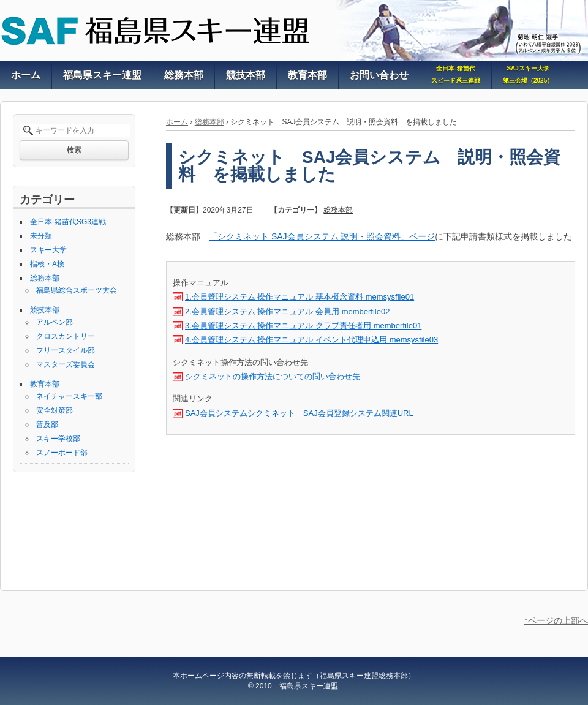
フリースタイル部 (66, 350)
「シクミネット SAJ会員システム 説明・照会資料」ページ (322, 236)
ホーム (177, 122)
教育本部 (45, 384)
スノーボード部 (62, 453)
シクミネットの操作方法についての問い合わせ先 (273, 376)
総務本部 (209, 122)
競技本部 (45, 310)
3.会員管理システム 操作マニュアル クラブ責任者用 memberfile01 (303, 326)
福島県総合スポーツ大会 (77, 290)
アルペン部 (55, 322)
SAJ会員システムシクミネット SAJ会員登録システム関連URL (299, 413)
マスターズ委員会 (66, 364)
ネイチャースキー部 (69, 396)
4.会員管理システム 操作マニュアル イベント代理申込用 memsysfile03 (311, 340)
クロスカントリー (66, 336)
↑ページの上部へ (556, 620)
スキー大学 (48, 250)
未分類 (41, 236)
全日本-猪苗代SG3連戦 (68, 222)
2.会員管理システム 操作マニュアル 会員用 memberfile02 (287, 311)
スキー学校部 (58, 439)
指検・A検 (47, 264)
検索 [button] (74, 150)
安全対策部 (55, 410)
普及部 (47, 424)
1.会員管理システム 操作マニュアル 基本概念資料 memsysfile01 (300, 297)
